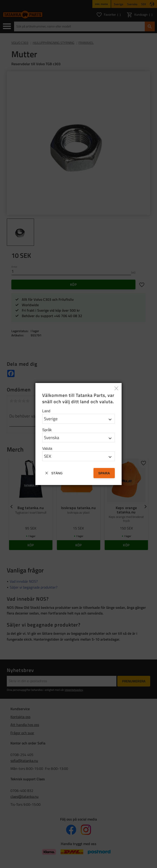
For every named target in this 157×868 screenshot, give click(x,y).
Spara (104, 473)
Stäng (57, 473)
